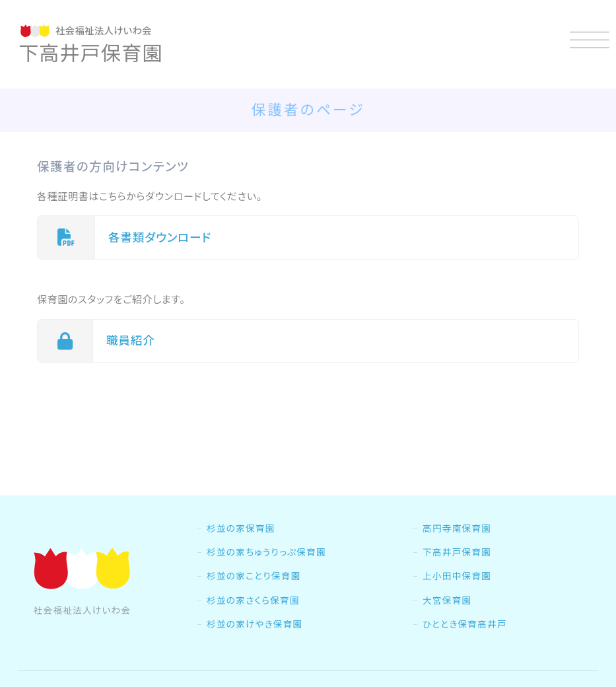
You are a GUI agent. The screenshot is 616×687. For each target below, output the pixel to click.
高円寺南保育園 (457, 528)
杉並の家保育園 (241, 528)
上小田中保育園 (457, 576)
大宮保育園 (447, 600)
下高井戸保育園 (457, 552)
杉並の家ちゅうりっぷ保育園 (266, 552)
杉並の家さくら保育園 (253, 600)
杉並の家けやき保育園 (255, 624)
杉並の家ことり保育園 (254, 576)
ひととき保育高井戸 (465, 624)
